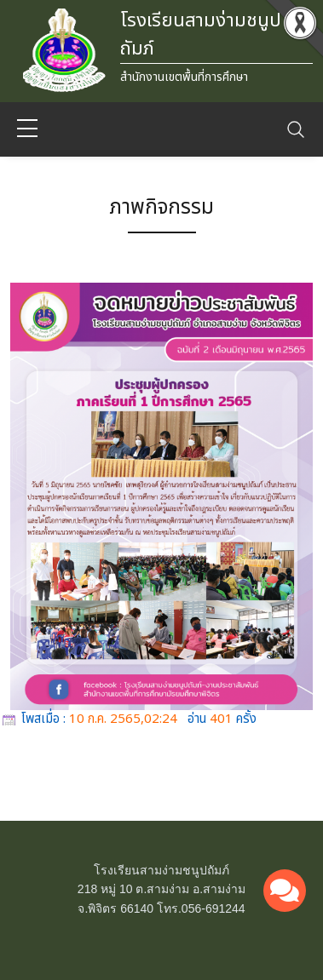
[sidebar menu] (27, 129)
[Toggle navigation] (296, 129)
